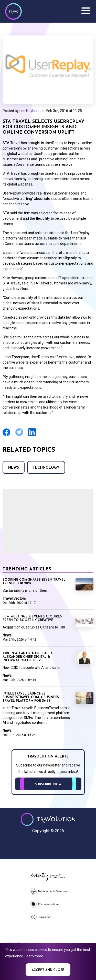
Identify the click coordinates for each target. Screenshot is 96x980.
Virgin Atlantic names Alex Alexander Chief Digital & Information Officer (28, 657)
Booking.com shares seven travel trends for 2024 (34, 582)
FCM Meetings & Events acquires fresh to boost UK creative (32, 618)
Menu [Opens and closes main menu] (86, 11)
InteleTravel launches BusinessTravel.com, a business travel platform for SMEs (31, 697)
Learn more (34, 956)
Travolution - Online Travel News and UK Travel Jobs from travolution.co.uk (48, 819)
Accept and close (48, 970)
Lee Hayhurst (30, 111)
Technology (46, 468)
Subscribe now (48, 784)
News (14, 468)
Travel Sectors (14, 598)
